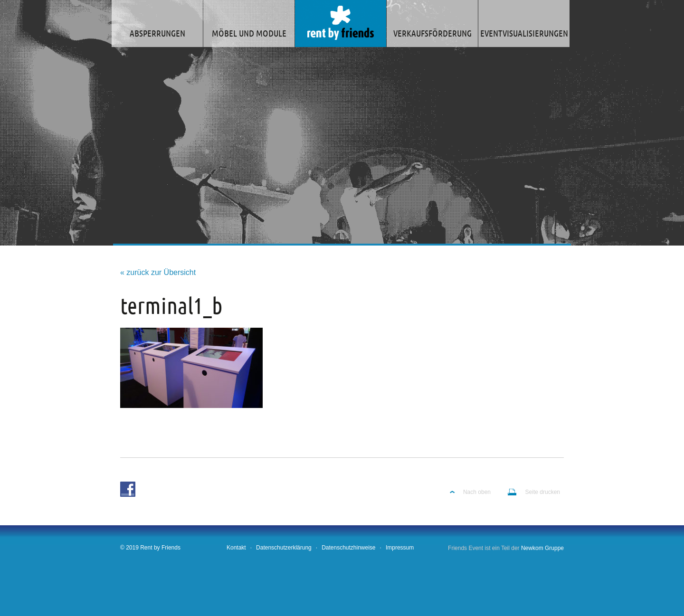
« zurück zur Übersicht (158, 272)
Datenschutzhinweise (348, 548)
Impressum (400, 548)
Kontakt (236, 548)
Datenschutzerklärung (284, 548)
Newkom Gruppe (542, 548)
